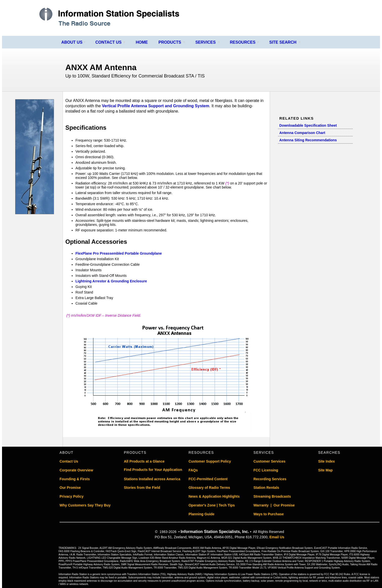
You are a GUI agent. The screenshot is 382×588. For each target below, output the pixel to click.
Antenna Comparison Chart (302, 133)
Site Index (326, 461)
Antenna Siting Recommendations (308, 140)
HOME (142, 42)
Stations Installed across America (152, 479)
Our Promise (70, 488)
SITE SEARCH (283, 42)
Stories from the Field (142, 488)
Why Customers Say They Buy (85, 505)
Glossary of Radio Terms (209, 488)
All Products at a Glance (144, 461)
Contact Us (69, 461)
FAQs (193, 470)
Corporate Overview (76, 470)
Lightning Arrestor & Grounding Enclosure (111, 281)
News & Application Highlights (214, 496)
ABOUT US (72, 42)
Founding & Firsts (75, 479)
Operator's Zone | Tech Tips (212, 505)
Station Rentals (266, 488)
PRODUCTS (170, 42)
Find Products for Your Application (153, 470)
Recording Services (270, 479)
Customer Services (269, 461)
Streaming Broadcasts (272, 496)
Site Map (325, 470)
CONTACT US (108, 42)
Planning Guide (201, 514)
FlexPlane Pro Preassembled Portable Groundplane (119, 253)
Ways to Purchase (268, 514)
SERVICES (206, 42)
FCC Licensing (266, 470)
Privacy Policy (72, 496)
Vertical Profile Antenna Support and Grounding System (156, 106)
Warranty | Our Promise (274, 505)
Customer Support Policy (210, 461)
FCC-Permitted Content (208, 479)
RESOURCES (243, 42)
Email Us (277, 537)
